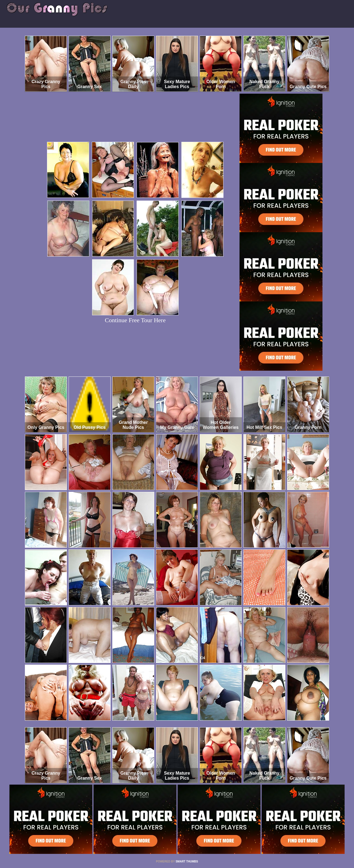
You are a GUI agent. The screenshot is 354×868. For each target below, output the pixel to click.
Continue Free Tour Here (135, 320)
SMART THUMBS (187, 861)
